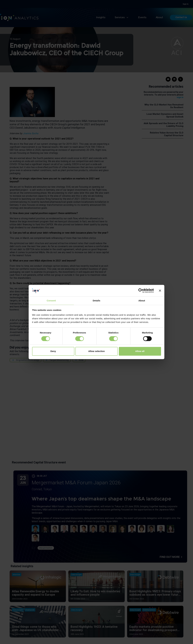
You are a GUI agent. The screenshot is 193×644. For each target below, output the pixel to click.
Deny (53, 351)
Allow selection (96, 351)
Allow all (140, 351)
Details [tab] (96, 301)
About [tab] (142, 301)
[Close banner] (160, 291)
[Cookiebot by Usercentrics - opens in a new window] (141, 291)
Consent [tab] (51, 301)
